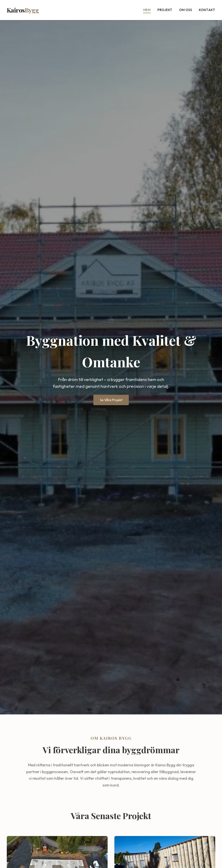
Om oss (186, 10)
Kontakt (207, 10)
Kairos (23, 10)
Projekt (165, 10)
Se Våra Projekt (111, 400)
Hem (147, 10)
